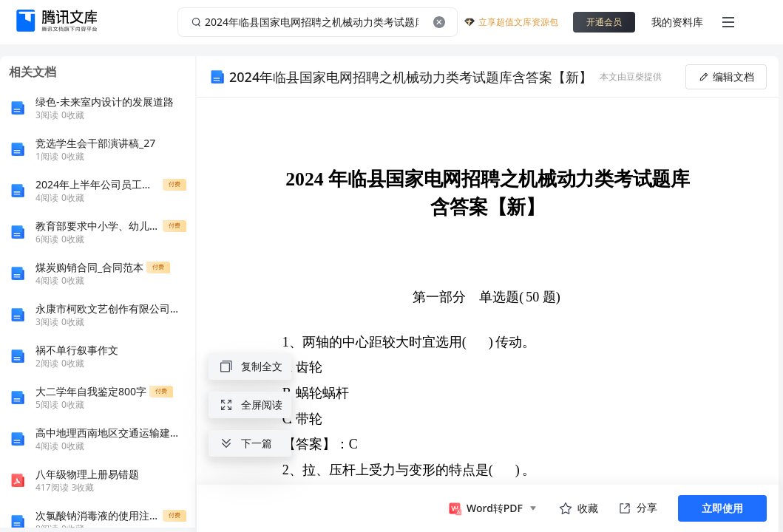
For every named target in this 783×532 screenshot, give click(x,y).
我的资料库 (677, 22)
